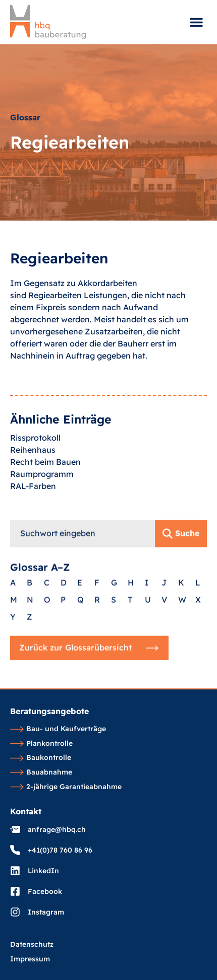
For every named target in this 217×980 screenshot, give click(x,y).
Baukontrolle (41, 758)
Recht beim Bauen (45, 482)
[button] (196, 22)
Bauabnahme (41, 773)
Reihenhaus (33, 470)
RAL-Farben (33, 506)
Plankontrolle (41, 744)
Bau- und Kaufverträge (58, 729)
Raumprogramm (42, 494)
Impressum (30, 959)
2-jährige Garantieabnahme (66, 787)
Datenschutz (32, 945)
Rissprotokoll (35, 458)
